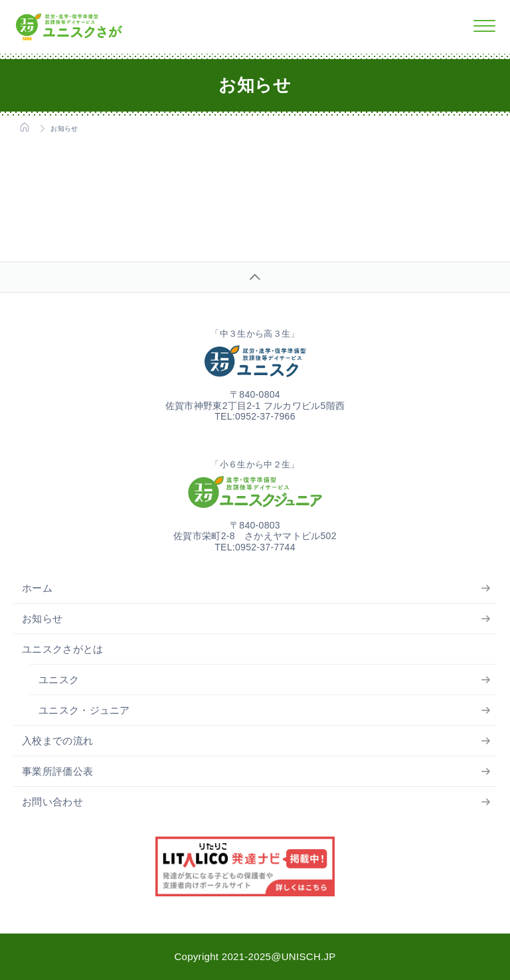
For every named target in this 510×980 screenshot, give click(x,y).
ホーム (37, 588)
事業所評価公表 (57, 771)
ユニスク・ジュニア (84, 710)
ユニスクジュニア (255, 492)
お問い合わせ (52, 802)
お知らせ (42, 618)
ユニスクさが (69, 27)
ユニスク (255, 361)
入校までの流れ (57, 741)
